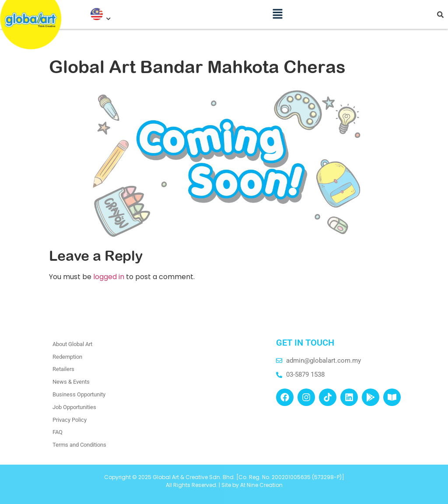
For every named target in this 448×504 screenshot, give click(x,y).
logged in (109, 277)
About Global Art (72, 344)
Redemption (67, 357)
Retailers (63, 369)
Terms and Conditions (79, 445)
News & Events (71, 382)
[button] (278, 11)
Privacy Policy (70, 420)
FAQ (58, 432)
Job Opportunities (74, 407)
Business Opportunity (79, 394)
